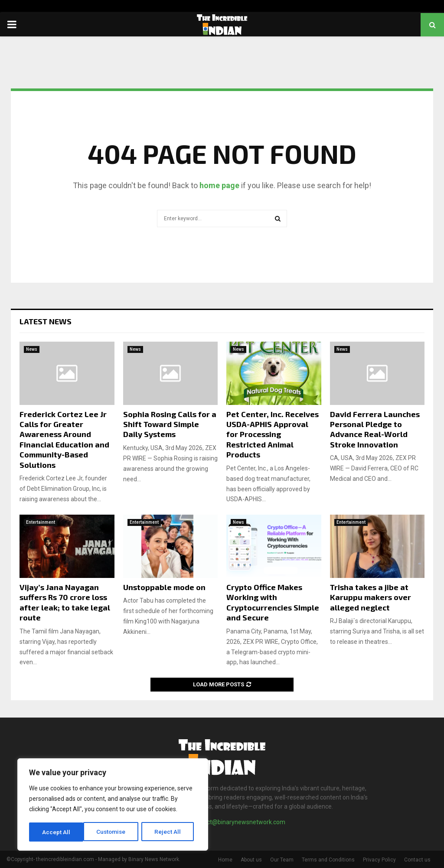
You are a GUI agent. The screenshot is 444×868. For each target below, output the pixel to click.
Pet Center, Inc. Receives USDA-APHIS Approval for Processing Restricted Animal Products (273, 434)
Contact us (417, 860)
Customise (57, 832)
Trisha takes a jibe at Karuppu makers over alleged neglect (371, 597)
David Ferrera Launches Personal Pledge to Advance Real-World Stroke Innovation (375, 429)
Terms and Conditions (328, 860)
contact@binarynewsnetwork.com (238, 822)
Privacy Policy (379, 860)
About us (251, 860)
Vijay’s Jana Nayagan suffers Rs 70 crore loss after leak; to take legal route (65, 602)
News (32, 349)
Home (225, 860)
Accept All (170, 832)
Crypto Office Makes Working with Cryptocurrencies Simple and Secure (273, 602)
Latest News (46, 321)
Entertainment (41, 522)
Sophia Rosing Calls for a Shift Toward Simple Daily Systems (170, 424)
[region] (113, 805)
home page (219, 185)
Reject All (114, 832)
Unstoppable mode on (164, 587)
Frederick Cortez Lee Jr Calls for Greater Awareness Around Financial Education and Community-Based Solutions (64, 439)
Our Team (282, 860)
